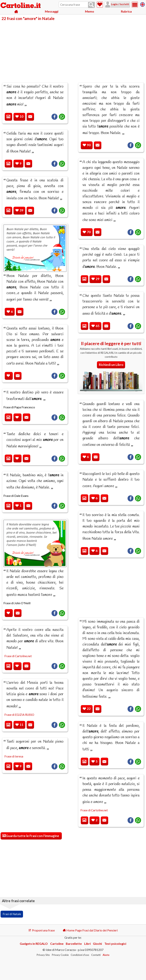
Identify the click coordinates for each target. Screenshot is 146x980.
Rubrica (126, 11)
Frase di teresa (14, 756)
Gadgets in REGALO (34, 944)
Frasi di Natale (12, 914)
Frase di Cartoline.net (18, 656)
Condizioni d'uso (80, 955)
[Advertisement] (73, 49)
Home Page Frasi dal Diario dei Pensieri (90, 930)
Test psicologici (115, 944)
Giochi (97, 944)
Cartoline (57, 944)
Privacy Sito (43, 955)
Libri (87, 944)
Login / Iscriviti (120, 4)
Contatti (96, 955)
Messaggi (52, 11)
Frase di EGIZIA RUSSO (19, 715)
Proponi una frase (42, 930)
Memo (90, 11)
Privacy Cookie (60, 955)
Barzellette (74, 944)
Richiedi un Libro (111, 365)
